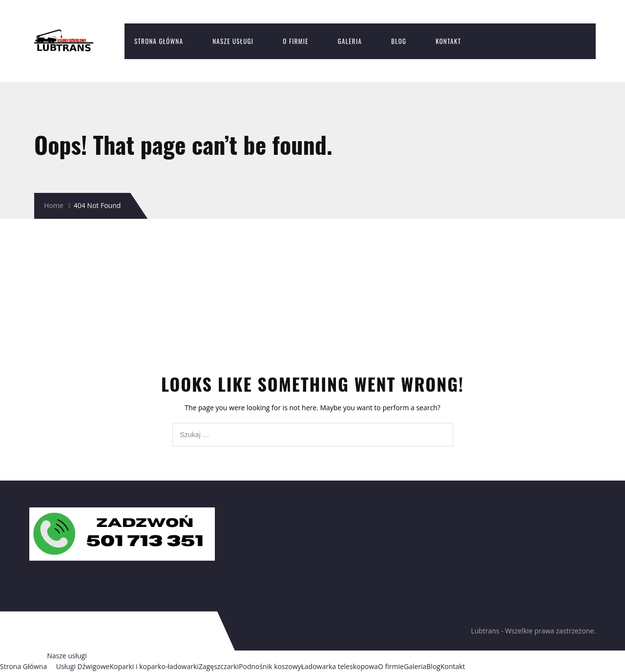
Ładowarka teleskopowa (340, 666)
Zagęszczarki (219, 666)
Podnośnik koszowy (270, 666)
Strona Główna (159, 41)
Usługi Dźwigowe (83, 666)
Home (54, 205)
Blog (399, 41)
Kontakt (448, 41)
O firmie (296, 41)
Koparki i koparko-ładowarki (154, 666)
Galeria (350, 41)
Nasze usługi (233, 41)
